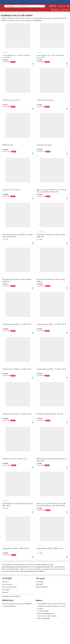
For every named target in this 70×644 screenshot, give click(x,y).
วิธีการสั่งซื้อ (39, 584)
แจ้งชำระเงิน (62, 6)
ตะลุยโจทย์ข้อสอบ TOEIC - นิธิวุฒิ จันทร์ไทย (16, 548)
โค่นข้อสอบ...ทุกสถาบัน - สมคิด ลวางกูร (15, 459)
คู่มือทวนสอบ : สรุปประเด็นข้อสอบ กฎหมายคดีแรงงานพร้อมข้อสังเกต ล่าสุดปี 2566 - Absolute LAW (51, 506)
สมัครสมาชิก (65, 10)
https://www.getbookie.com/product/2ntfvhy (14, 567)
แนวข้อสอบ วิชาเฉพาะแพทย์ (45, 100)
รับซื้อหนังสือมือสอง (42, 587)
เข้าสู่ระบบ (56, 10)
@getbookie (46, 618)
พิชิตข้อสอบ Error (8, 145)
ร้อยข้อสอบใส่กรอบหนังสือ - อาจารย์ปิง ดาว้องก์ (17, 324)
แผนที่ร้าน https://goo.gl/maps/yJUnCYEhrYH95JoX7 (29, 571)
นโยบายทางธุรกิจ (7, 584)
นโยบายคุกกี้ (6, 590)
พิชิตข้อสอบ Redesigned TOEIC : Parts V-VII (50, 414)
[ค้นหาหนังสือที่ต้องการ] (43, 6)
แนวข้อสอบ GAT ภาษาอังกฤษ (11, 190)
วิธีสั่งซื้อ (53, 6)
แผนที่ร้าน (41, 609)
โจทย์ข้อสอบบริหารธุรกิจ (44, 145)
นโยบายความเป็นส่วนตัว (9, 587)
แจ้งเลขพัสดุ (40, 582)
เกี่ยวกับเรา (5, 582)
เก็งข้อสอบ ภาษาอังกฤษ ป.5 (11, 100)
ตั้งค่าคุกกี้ (5, 592)
